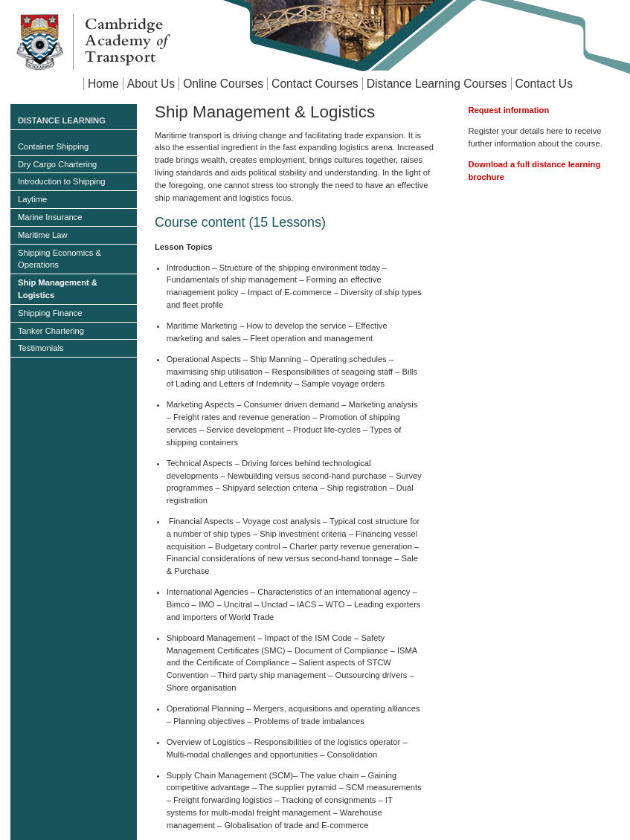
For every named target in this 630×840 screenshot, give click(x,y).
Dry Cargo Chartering (57, 164)
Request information (508, 110)
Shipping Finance (50, 313)
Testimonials (41, 348)
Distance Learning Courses (437, 84)
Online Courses (223, 84)
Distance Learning (62, 120)
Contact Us (544, 84)
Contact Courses (315, 84)
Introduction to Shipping (62, 181)
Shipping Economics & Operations (60, 259)
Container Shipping (53, 146)
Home (103, 84)
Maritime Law (43, 235)
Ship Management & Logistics (58, 289)
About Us (151, 84)
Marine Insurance (50, 217)
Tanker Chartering (51, 331)
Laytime (32, 199)
